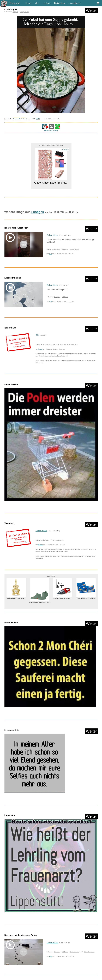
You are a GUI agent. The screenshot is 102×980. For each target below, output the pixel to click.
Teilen (10, 119)
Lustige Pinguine (13, 278)
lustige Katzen (75, 249)
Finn (51, 956)
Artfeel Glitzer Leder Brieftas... (51, 183)
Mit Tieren (65, 249)
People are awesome (58, 540)
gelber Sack (10, 328)
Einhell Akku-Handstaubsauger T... (63, 598)
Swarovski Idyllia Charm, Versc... (16, 598)
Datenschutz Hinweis (51, 130)
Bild (37, 335)
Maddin (41, 349)
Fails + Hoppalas (89, 952)
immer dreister (12, 384)
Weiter (91, 10)
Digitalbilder (60, 3)
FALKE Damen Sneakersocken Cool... (39, 602)
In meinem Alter (12, 730)
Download (16, 119)
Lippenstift (10, 815)
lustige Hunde (75, 952)
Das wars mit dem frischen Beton (21, 935)
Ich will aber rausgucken (16, 228)
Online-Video (52, 235)
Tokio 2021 (10, 523)
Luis (38, 119)
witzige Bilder (24, 12)
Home (28, 3)
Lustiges (47, 3)
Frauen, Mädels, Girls (71, 344)
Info (28, 119)
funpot (15, 3)
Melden (23, 119)
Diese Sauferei (11, 622)
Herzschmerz (75, 3)
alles (37, 3)
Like (6, 119)
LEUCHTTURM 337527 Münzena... (86, 598)
